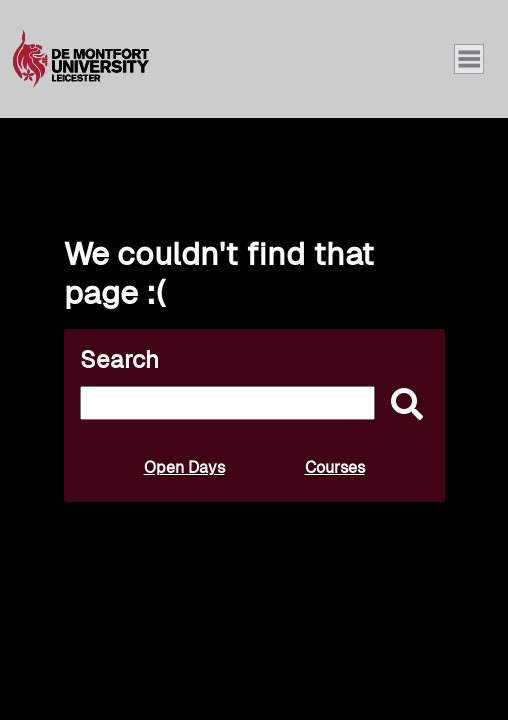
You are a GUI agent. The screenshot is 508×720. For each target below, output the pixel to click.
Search (119, 359)
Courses (335, 467)
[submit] (402, 405)
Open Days (184, 467)
